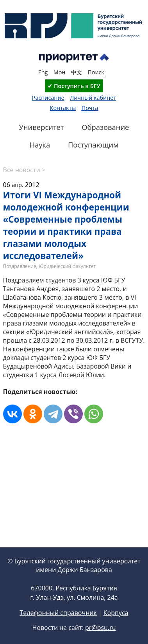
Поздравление (20, 266)
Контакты (63, 108)
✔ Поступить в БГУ (74, 86)
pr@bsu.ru (100, 628)
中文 (77, 72)
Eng (43, 72)
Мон (60, 72)
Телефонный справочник (58, 613)
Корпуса (116, 613)
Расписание (48, 98)
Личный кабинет (93, 98)
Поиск (96, 72)
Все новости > (24, 170)
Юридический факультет (67, 266)
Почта (90, 108)
